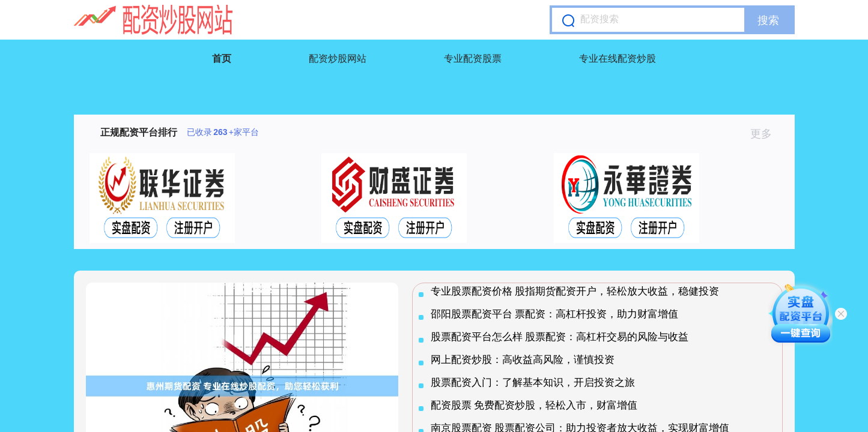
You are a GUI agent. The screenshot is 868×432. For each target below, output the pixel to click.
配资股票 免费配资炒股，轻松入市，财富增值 (534, 405)
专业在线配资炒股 (618, 58)
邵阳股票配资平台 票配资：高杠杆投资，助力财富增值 (555, 314)
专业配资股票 (473, 58)
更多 (766, 134)
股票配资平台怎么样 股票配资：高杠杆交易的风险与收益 (560, 337)
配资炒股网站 (338, 58)
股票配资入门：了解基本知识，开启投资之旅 (533, 382)
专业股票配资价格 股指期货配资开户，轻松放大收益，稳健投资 (575, 291)
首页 (222, 58)
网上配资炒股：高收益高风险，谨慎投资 (523, 360)
